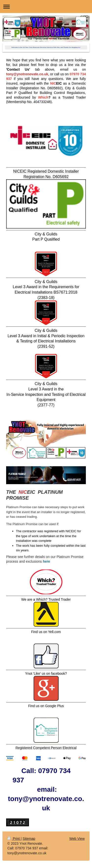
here (46, 561)
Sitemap (29, 839)
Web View (77, 839)
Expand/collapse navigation (46, 6)
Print (14, 839)
